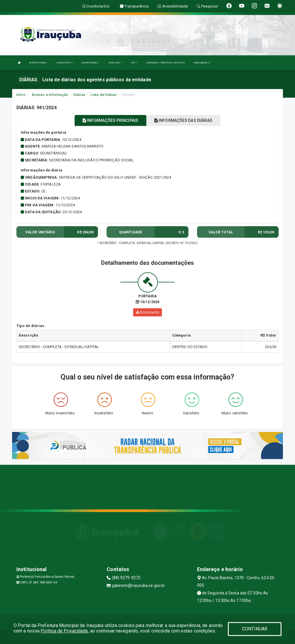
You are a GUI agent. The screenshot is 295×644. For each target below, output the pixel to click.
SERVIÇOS (115, 63)
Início (21, 95)
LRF (134, 63)
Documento (147, 312)
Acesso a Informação (50, 95)
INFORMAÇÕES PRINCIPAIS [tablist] (110, 120)
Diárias (79, 95)
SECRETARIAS (91, 63)
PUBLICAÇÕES (202, 63)
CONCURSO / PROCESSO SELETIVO (166, 63)
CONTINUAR (255, 629)
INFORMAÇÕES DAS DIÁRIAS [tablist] (184, 120)
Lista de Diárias (104, 95)
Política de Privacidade (64, 631)
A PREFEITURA (38, 63)
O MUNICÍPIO (65, 63)
